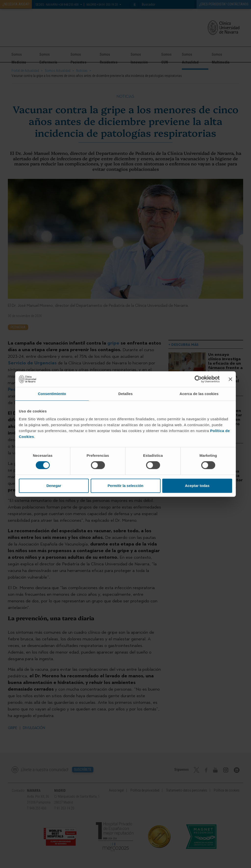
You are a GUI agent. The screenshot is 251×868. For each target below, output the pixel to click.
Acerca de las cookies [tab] (199, 394)
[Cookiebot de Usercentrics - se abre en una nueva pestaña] (198, 379)
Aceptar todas (197, 486)
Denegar (54, 486)
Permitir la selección (125, 486)
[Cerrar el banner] (230, 379)
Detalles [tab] (125, 394)
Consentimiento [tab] (52, 394)
